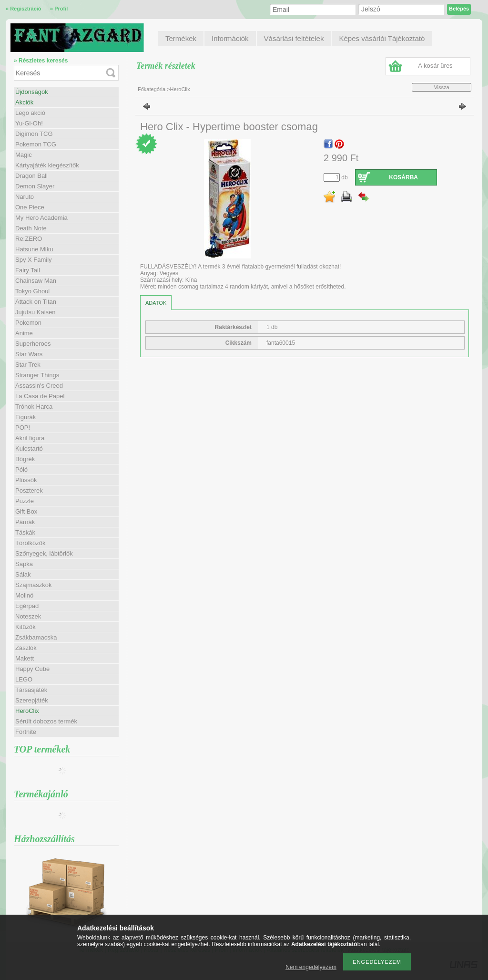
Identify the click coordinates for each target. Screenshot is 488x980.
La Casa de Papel (40, 396)
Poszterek (29, 490)
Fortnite (26, 732)
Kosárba (403, 177)
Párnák (25, 522)
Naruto (25, 197)
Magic (24, 155)
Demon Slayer (35, 186)
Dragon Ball (31, 176)
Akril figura (30, 438)
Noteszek (28, 616)
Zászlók (26, 648)
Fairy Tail (28, 270)
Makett (25, 658)
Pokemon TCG (36, 144)
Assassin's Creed (39, 386)
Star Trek (28, 365)
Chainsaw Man (36, 281)
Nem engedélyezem (311, 967)
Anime (24, 333)
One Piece (30, 207)
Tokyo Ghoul (32, 291)
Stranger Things (37, 375)
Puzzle (25, 501)
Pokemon (28, 323)
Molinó (24, 595)
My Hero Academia (41, 218)
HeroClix (27, 711)
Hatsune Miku (34, 249)
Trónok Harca (34, 407)
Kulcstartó (29, 449)
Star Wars (29, 354)
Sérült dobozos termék (46, 721)
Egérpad (27, 606)
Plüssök (26, 480)
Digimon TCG (34, 134)
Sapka (24, 564)
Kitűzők (25, 627)
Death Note (31, 228)
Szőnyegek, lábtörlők (44, 553)
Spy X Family (34, 260)
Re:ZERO (29, 239)
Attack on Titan (36, 302)
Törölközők (30, 543)
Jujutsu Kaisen (36, 312)
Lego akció (30, 113)
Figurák (25, 417)
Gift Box (26, 511)
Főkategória (152, 89)
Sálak (23, 574)
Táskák (25, 532)
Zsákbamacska (36, 637)
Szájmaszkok (34, 585)
